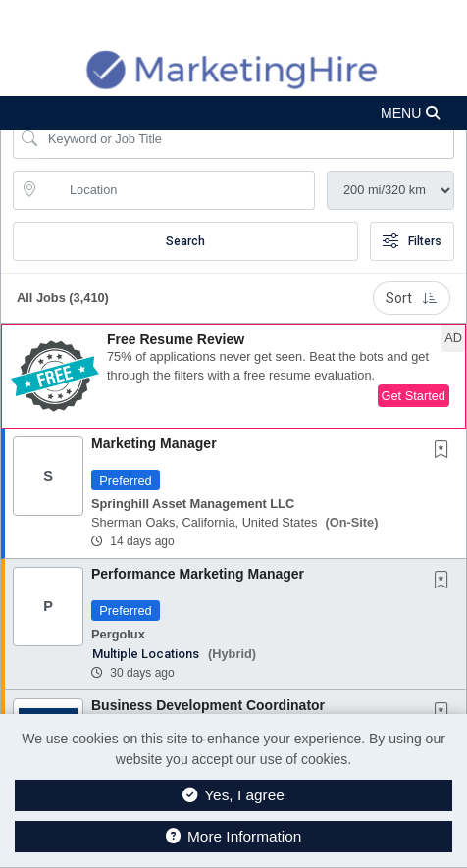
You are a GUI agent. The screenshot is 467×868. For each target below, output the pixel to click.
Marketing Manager (154, 443)
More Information (234, 836)
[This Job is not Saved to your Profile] (445, 451)
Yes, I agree (233, 795)
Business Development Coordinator (208, 705)
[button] (233, 113)
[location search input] (178, 190)
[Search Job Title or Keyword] (247, 139)
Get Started (414, 396)
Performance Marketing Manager (198, 574)
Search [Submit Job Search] (185, 241)
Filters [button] (412, 241)
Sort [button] (412, 298)
